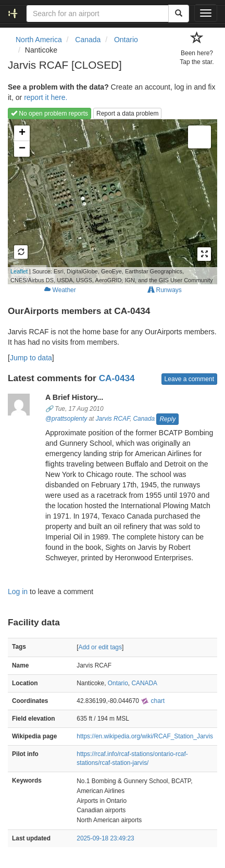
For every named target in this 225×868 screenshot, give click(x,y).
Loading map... (110, 202)
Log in (18, 592)
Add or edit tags (100, 647)
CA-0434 (117, 378)
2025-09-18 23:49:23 (105, 838)
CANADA (144, 683)
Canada (144, 419)
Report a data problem (127, 114)
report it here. (46, 97)
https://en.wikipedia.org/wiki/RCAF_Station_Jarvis (145, 736)
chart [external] (153, 701)
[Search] (179, 14)
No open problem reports (49, 114)
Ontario (118, 683)
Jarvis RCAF (113, 419)
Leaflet (19, 271)
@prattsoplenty (66, 419)
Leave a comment (189, 379)
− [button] (22, 149)
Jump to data (31, 358)
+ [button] (22, 133)
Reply (167, 419)
